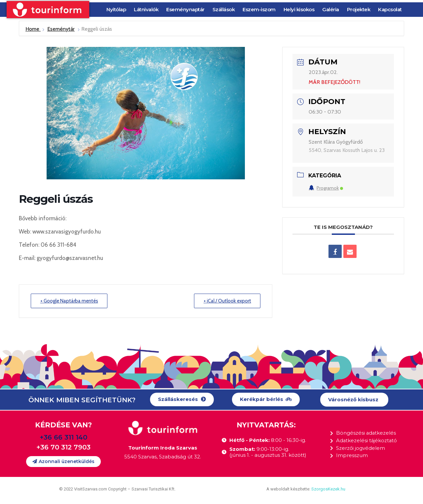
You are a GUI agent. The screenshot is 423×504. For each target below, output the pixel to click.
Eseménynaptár (185, 9)
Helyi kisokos (299, 9)
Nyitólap (116, 9)
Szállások (224, 9)
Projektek (359, 9)
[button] (182, 399)
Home (33, 29)
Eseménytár (61, 29)
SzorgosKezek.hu (328, 489)
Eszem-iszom (259, 9)
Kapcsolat (390, 9)
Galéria (331, 9)
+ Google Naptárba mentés (70, 301)
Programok (326, 188)
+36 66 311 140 (63, 437)
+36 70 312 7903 (63, 447)
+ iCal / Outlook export (227, 301)
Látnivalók (146, 9)
